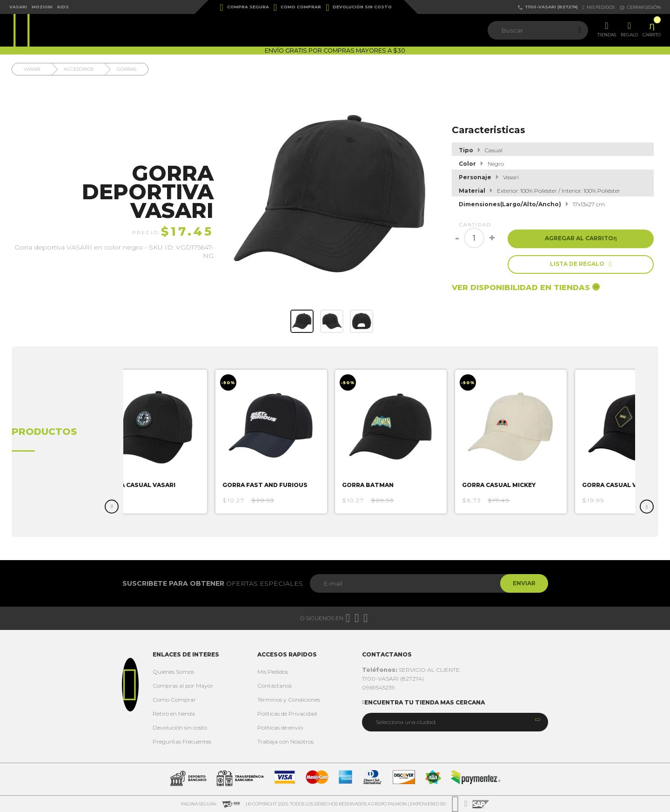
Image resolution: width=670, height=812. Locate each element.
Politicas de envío (280, 727)
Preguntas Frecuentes (182, 741)
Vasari (18, 7)
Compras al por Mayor (183, 686)
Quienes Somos (173, 672)
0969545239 (379, 687)
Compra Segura (245, 7)
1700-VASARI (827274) (548, 7)
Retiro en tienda (174, 714)
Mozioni (42, 7)
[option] (156, 442)
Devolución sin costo (359, 7)
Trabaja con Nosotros (285, 741)
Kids (63, 7)
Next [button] (647, 507)
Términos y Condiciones (289, 700)
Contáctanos (275, 686)
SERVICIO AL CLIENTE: (412, 670)
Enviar (523, 583)
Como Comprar (297, 7)
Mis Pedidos (273, 672)
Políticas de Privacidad (287, 714)
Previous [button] (112, 507)
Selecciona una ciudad (406, 722)
